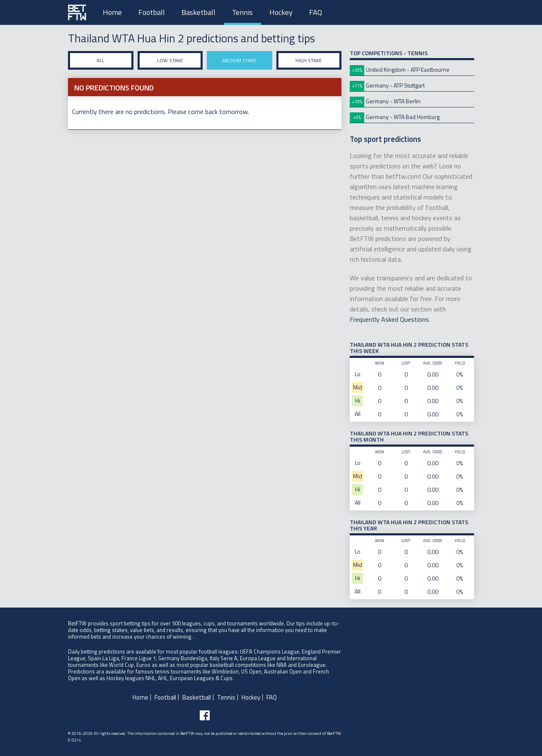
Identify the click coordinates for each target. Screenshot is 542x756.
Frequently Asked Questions (389, 319)
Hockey (281, 12)
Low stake (170, 60)
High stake (309, 60)
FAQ (316, 12)
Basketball (198, 12)
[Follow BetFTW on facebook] (205, 715)
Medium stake (239, 60)
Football (152, 12)
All (100, 60)
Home (112, 12)
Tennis (242, 12)
